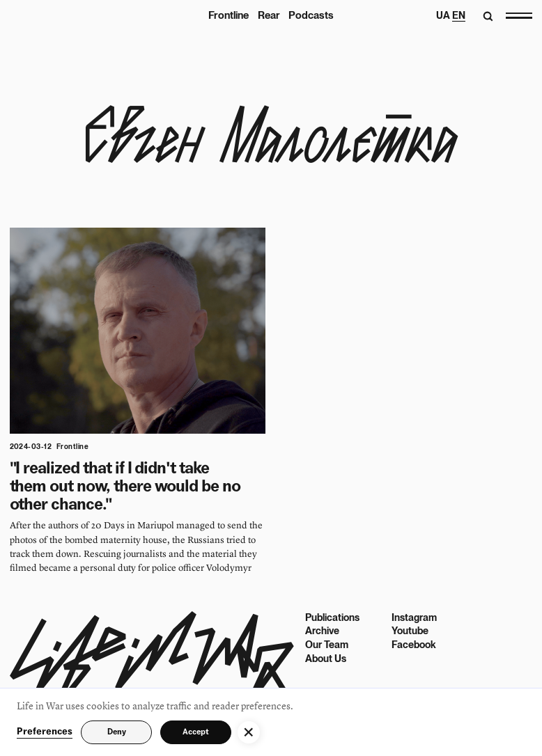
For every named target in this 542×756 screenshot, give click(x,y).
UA (443, 15)
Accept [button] (196, 732)
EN (459, 15)
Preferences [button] (45, 732)
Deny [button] (117, 732)
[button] (249, 732)
